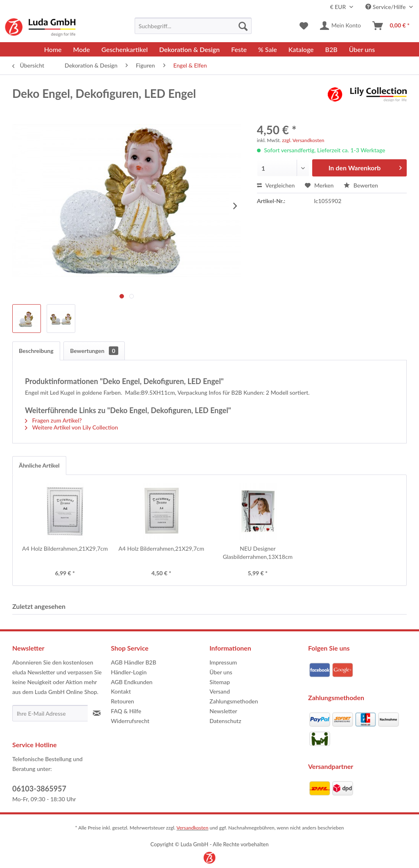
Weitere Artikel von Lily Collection (71, 427)
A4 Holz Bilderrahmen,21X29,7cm (65, 548)
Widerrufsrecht (130, 721)
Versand (220, 691)
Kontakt (121, 691)
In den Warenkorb (365, 166)
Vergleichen (276, 185)
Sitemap (220, 682)
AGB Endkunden (132, 682)
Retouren (123, 701)
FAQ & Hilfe (126, 711)
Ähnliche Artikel (39, 465)
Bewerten (361, 185)
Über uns (221, 672)
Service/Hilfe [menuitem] (386, 7)
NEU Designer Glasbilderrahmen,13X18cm (258, 553)
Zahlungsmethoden (234, 701)
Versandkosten (192, 828)
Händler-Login (129, 672)
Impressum (223, 662)
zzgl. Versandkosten (303, 140)
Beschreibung (36, 351)
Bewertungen (94, 351)
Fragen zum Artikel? (53, 420)
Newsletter (223, 711)
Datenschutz (225, 721)
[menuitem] (193, 26)
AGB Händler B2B (134, 662)
